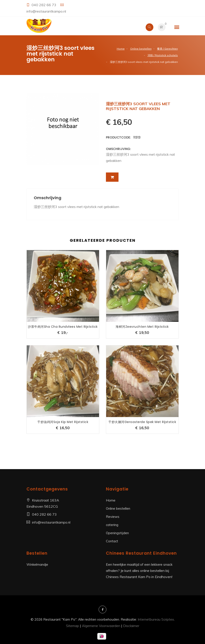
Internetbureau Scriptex (156, 619)
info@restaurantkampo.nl (46, 11)
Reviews (113, 517)
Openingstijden (117, 533)
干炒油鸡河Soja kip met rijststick (63, 422)
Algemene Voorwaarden (101, 626)
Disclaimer (131, 626)
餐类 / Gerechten (167, 49)
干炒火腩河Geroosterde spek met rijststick (142, 422)
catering (112, 525)
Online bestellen (141, 49)
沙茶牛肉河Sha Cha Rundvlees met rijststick (63, 327)
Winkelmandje (37, 564)
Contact (112, 541)
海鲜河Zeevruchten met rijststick (142, 327)
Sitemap (72, 626)
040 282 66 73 (44, 5)
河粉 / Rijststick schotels (163, 55)
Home (121, 49)
